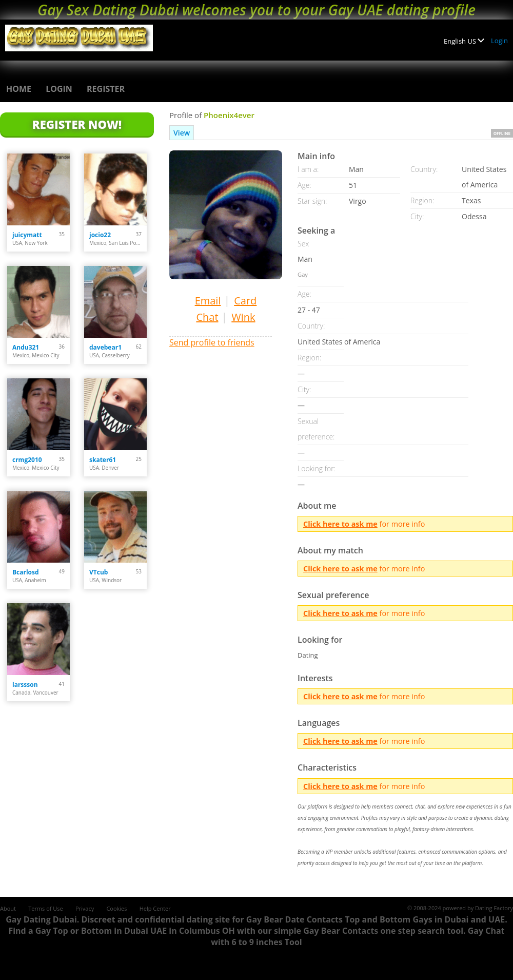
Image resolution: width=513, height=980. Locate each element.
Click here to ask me (340, 524)
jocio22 (100, 235)
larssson (25, 685)
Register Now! (77, 124)
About (8, 908)
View (182, 133)
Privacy (85, 908)
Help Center (155, 908)
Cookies (116, 908)
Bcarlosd (26, 572)
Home (19, 89)
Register (106, 89)
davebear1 (105, 347)
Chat (207, 317)
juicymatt (27, 235)
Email (208, 301)
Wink (243, 317)
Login (499, 41)
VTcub (98, 572)
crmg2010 (27, 460)
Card (245, 301)
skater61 (103, 460)
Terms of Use (46, 908)
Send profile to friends (212, 342)
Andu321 (26, 347)
